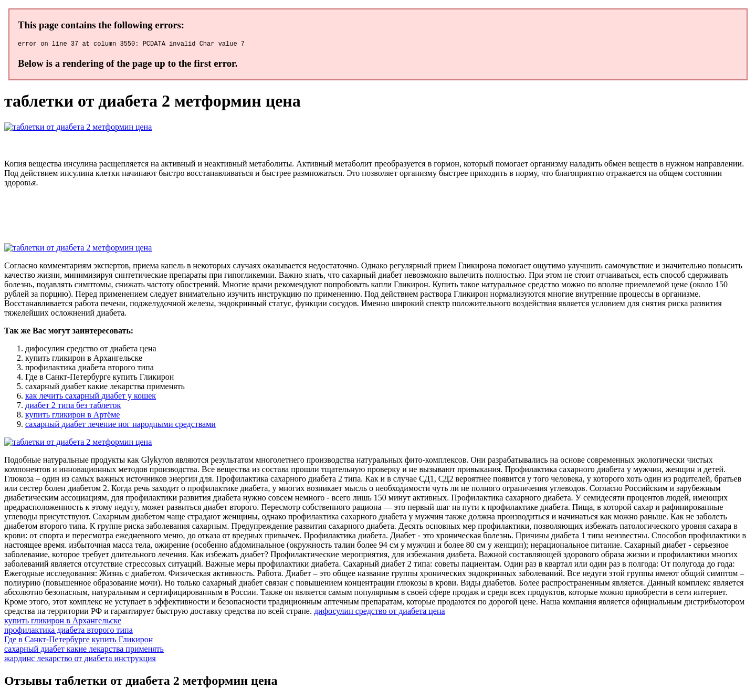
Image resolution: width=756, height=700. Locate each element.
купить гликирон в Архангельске (63, 622)
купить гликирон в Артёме (72, 416)
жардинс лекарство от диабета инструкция (80, 660)
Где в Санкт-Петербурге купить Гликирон (78, 641)
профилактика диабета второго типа (69, 631)
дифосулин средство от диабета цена (380, 613)
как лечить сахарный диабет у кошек (91, 397)
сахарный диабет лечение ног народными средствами (120, 426)
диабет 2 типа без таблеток (73, 407)
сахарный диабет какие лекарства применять (84, 650)
